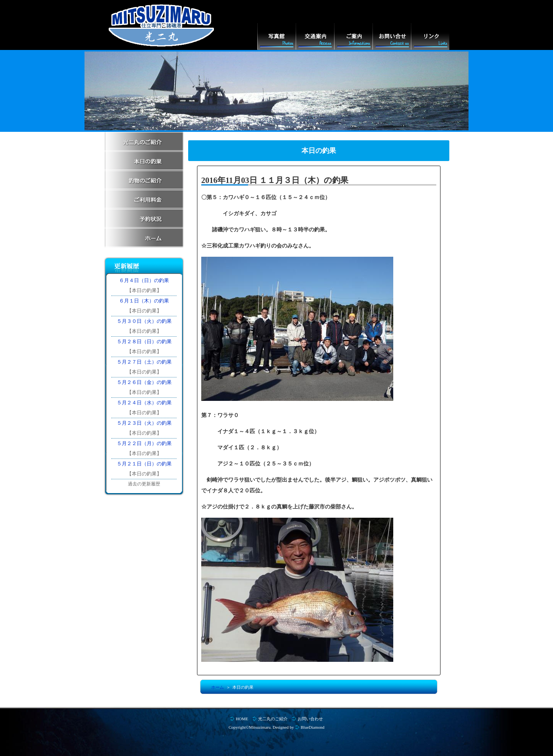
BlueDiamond (313, 727)
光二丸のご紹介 (273, 719)
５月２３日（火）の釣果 (144, 423)
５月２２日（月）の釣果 (144, 443)
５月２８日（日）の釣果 (144, 341)
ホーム (218, 687)
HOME (242, 719)
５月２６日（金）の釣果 (144, 382)
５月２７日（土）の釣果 (144, 362)
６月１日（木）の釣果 (144, 301)
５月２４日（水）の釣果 (144, 403)
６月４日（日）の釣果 (144, 280)
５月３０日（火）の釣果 (144, 321)
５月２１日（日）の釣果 (144, 464)
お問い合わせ (310, 719)
